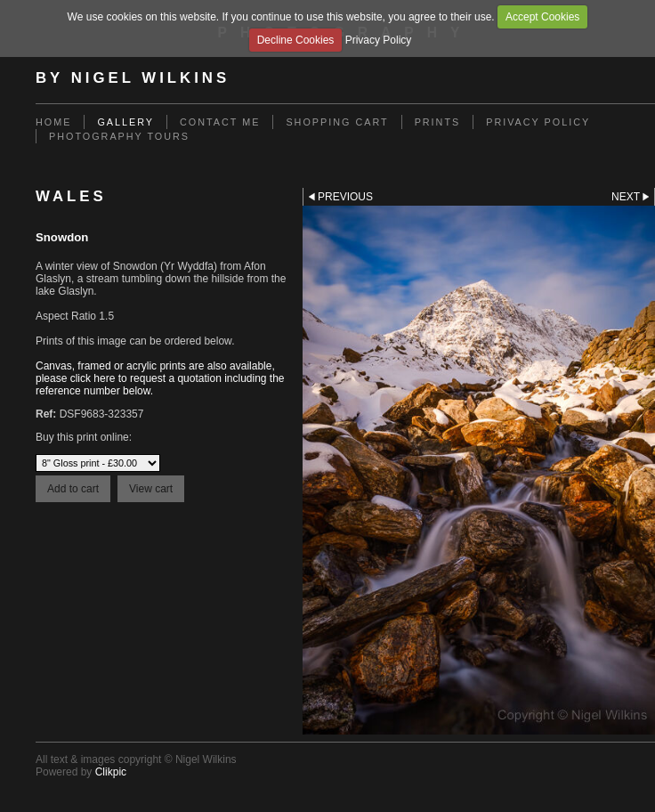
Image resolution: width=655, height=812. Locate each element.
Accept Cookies (542, 17)
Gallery (125, 122)
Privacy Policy (379, 40)
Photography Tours (119, 136)
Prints (438, 122)
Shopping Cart (337, 122)
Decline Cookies (296, 40)
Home (53, 122)
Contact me (220, 122)
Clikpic (111, 772)
